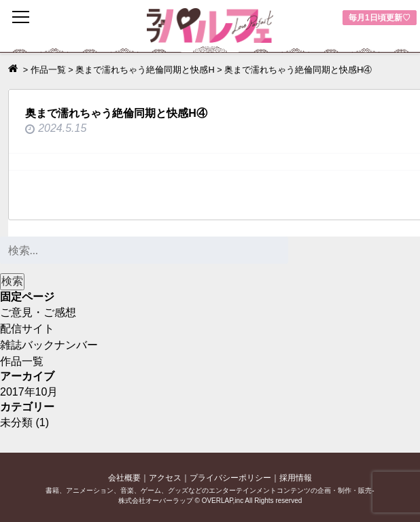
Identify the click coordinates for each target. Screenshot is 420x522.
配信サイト (27, 329)
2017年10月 (29, 392)
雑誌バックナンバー (49, 345)
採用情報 (296, 478)
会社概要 (124, 478)
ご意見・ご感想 (38, 312)
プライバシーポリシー (230, 478)
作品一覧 (22, 361)
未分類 (16, 422)
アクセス (165, 478)
